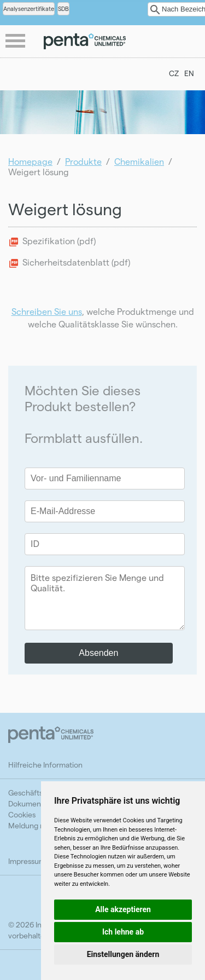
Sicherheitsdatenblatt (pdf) (76, 262)
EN (189, 73)
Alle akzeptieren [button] (123, 909)
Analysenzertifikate (29, 8)
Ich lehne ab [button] (123, 932)
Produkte (83, 161)
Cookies (22, 814)
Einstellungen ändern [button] (123, 954)
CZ (174, 73)
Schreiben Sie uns (47, 311)
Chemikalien (139, 161)
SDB (63, 8)
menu (16, 42)
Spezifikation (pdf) (59, 241)
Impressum (27, 861)
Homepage (30, 161)
